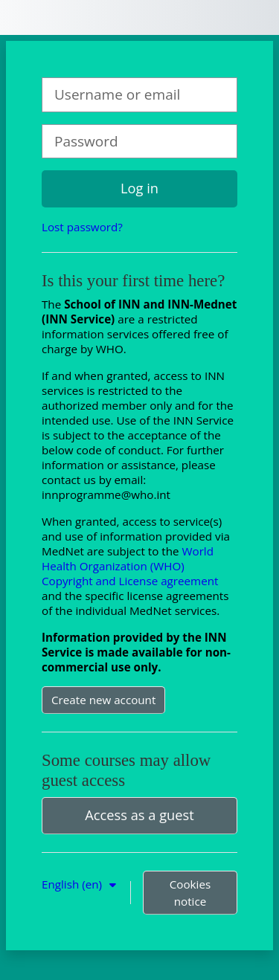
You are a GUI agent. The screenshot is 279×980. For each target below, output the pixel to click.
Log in (139, 188)
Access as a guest (139, 815)
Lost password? (82, 227)
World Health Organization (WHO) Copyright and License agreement (130, 566)
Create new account (103, 700)
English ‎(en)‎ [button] (73, 884)
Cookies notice (190, 893)
